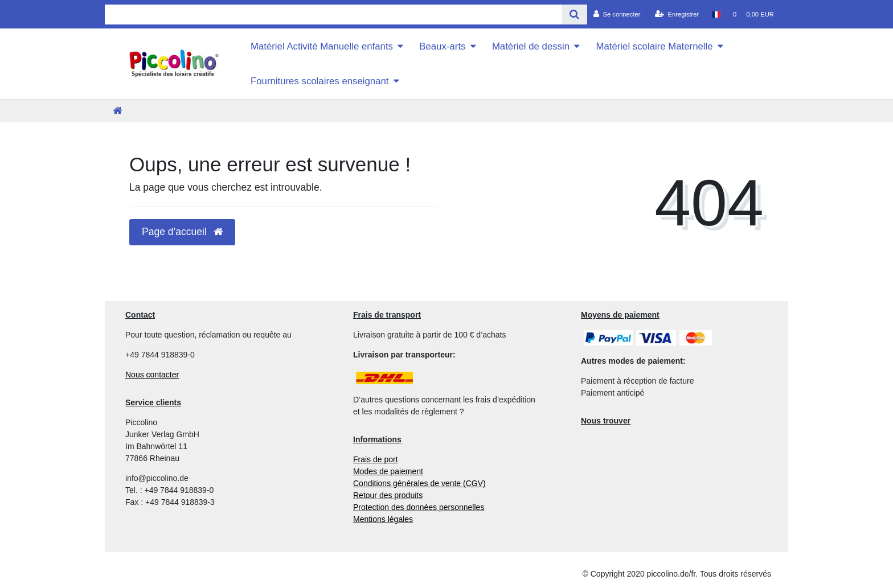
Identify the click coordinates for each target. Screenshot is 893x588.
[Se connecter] (617, 14)
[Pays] (716, 14)
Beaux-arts (442, 46)
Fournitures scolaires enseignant (320, 81)
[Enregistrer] (677, 14)
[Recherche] (574, 15)
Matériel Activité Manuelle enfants (322, 46)
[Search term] (333, 15)
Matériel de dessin (531, 46)
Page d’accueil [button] (182, 232)
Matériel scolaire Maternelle (654, 46)
